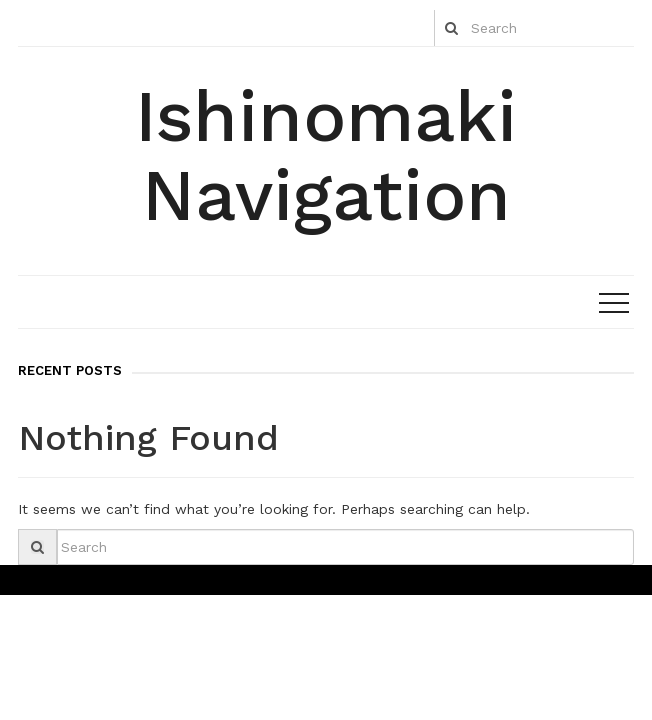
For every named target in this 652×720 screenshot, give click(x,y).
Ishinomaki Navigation (326, 155)
